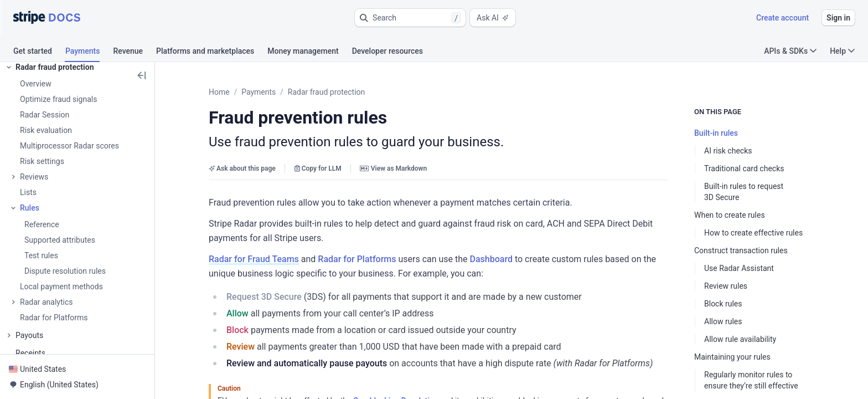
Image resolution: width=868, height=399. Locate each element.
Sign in (838, 18)
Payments (259, 92)
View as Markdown (393, 168)
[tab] (39, 53)
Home (219, 92)
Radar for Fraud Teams (254, 259)
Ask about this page (242, 168)
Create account (782, 18)
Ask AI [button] (493, 18)
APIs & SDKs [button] (790, 51)
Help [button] (842, 51)
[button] (410, 18)
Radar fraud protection (327, 92)
